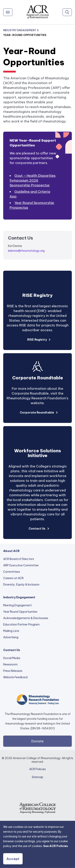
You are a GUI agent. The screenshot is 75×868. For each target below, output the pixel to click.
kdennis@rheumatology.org (26, 251)
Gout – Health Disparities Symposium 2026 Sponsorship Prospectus (33, 180)
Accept (13, 859)
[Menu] (8, 12)
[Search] (67, 12)
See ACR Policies (56, 846)
